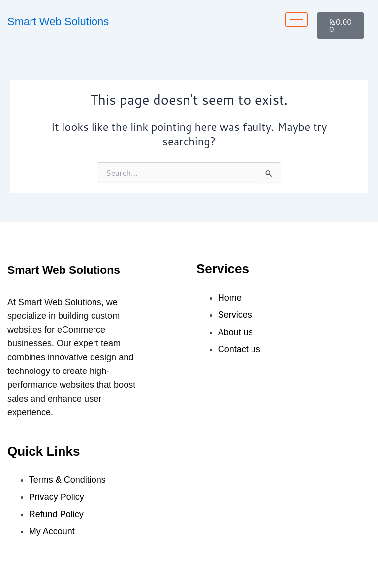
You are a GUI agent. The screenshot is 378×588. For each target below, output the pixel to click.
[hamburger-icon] (297, 19)
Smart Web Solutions (58, 21)
